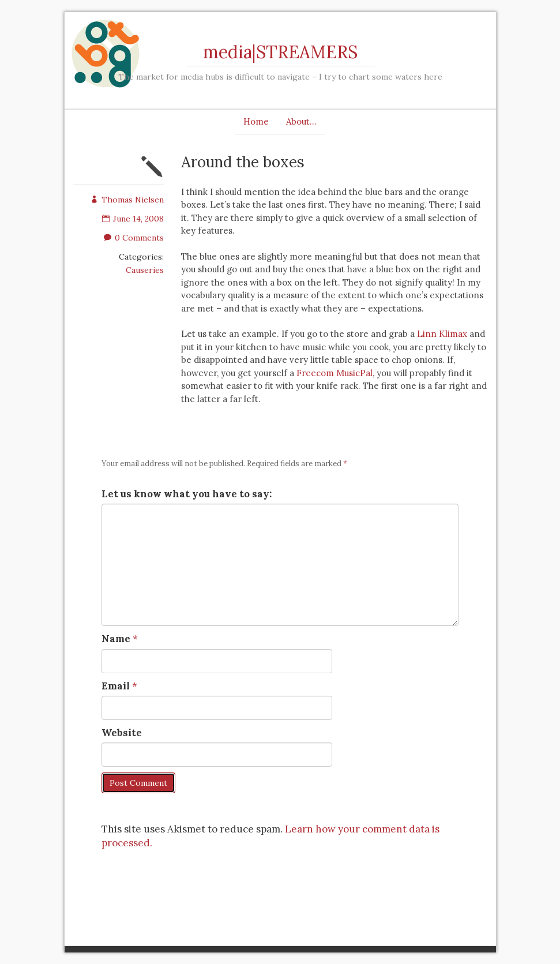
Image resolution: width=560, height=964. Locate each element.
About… (301, 121)
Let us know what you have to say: (187, 494)
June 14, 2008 (133, 219)
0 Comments (134, 238)
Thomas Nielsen (127, 200)
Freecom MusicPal (335, 373)
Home (256, 121)
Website (122, 733)
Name (116, 639)
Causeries (145, 270)
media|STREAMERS (280, 52)
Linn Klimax (442, 334)
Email (116, 686)
